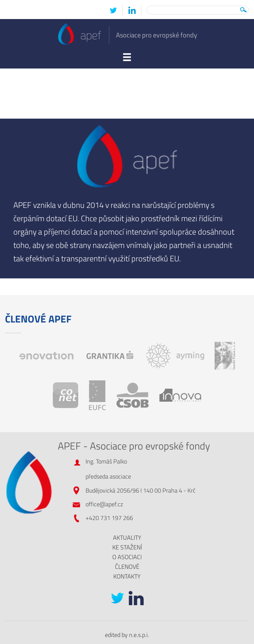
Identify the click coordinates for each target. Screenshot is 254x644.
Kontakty (127, 576)
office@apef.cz (104, 504)
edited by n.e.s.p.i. (127, 635)
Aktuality (127, 538)
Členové (127, 567)
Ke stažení (127, 547)
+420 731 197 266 (109, 518)
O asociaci (127, 557)
